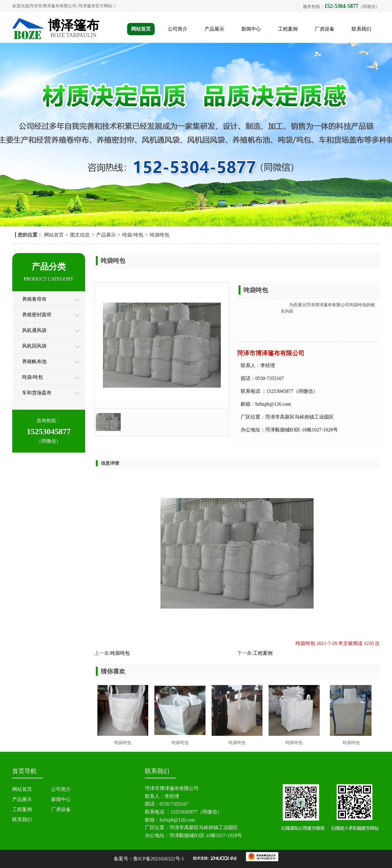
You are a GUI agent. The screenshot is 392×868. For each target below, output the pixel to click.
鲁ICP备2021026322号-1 (159, 859)
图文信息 (80, 235)
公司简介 (178, 29)
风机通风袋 (34, 330)
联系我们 (361, 29)
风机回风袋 (34, 346)
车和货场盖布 (37, 393)
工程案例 (288, 29)
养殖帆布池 (34, 361)
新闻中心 (251, 29)
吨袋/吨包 (133, 235)
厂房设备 (325, 29)
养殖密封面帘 (37, 315)
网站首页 (141, 29)
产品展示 (214, 29)
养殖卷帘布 (34, 299)
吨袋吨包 (160, 235)
